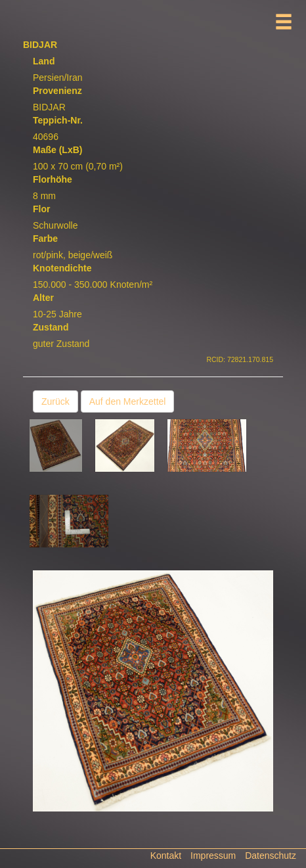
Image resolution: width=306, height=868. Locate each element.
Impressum (213, 856)
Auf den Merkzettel (128, 401)
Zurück (55, 401)
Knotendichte (62, 268)
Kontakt (166, 856)
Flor (41, 209)
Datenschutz (271, 856)
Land (44, 61)
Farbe (45, 239)
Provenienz (57, 91)
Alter (43, 298)
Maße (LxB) (57, 150)
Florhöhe (53, 179)
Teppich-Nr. (58, 120)
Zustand (51, 327)
